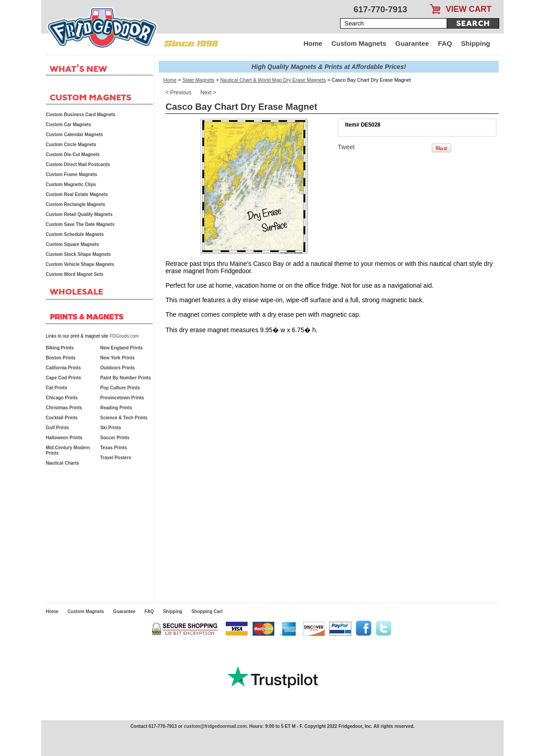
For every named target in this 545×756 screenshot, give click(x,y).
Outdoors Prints (117, 368)
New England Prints (122, 348)
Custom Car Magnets (68, 125)
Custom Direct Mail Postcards (78, 164)
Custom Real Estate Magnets (77, 194)
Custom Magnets (359, 43)
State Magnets (198, 80)
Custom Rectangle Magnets (75, 204)
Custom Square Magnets (72, 244)
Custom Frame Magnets (71, 174)
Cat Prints (56, 388)
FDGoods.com (124, 336)
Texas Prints (114, 448)
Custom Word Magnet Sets (75, 274)
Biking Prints (60, 348)
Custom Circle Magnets (71, 145)
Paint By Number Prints (126, 378)
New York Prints (117, 358)
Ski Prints (111, 428)
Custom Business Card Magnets (80, 115)
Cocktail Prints (62, 418)
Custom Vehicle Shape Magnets (80, 264)
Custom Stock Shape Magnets (78, 254)
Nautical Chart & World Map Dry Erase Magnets (273, 80)
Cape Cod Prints (63, 378)
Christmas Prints (64, 408)
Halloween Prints (64, 438)
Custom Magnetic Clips (71, 184)
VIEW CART (469, 9)
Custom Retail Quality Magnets (79, 214)
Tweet (346, 147)
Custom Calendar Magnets (74, 135)
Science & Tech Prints (124, 418)
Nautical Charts (62, 463)
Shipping (476, 43)
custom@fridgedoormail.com (215, 726)
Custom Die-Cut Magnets (73, 155)
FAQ (445, 43)
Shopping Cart (207, 611)
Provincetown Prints (122, 398)
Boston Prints (61, 358)
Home (313, 43)
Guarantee (412, 43)
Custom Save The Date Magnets (80, 224)
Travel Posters (116, 458)
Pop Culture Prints (120, 388)
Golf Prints (57, 428)
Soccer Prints (115, 438)
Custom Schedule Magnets (75, 234)
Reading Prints (116, 408)
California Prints (63, 368)
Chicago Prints (62, 398)
